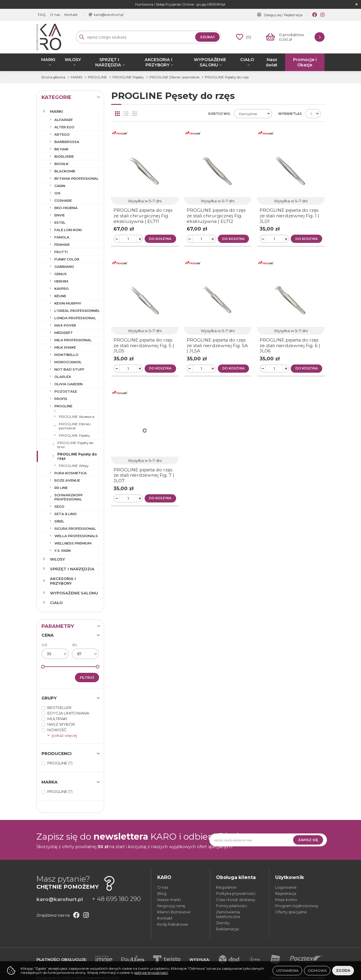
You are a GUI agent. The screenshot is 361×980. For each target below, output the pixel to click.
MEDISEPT (64, 333)
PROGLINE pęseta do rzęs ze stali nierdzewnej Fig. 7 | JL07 (144, 475)
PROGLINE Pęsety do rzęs (77, 456)
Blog (162, 893)
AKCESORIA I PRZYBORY (158, 62)
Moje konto (286, 900)
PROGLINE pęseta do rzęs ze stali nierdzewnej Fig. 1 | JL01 (289, 216)
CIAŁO (247, 60)
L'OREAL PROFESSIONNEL (77, 311)
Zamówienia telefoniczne (228, 914)
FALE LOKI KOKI (68, 230)
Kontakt (71, 15)
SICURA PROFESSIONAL (75, 529)
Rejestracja (293, 15)
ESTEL (60, 223)
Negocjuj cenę (171, 906)
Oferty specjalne (291, 912)
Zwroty (223, 923)
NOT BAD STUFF (69, 369)
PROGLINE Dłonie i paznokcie (75, 426)
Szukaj (207, 37)
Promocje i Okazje (305, 62)
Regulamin (226, 887)
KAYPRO (62, 289)
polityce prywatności (151, 973)
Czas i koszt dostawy (236, 900)
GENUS (61, 274)
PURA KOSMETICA (71, 473)
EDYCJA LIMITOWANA (68, 713)
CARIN (60, 186)
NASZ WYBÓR (61, 724)
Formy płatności (232, 906)
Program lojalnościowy (297, 906)
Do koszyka (160, 239)
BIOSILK (61, 164)
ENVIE (60, 215)
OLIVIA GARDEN (68, 384)
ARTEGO (62, 135)
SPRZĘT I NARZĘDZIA (108, 62)
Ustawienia (287, 971)
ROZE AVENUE (67, 480)
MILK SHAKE (65, 347)
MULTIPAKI (57, 719)
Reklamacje (228, 929)
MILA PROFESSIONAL (73, 340)
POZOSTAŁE (66, 391)
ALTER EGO (64, 127)
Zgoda (343, 971)
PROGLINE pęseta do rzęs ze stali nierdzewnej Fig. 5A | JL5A (217, 345)
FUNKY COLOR (67, 259)
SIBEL (59, 521)
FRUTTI (61, 252)
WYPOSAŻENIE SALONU (210, 62)
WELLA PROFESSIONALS (76, 536)
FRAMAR (62, 245)
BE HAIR (61, 149)
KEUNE (60, 296)
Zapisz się (308, 840)
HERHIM (61, 281)
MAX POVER (65, 325)
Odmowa (317, 971)
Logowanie (286, 887)
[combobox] (253, 114)
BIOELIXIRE (64, 157)
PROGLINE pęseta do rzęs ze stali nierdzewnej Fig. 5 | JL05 (144, 345)
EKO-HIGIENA (66, 208)
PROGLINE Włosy (74, 466)
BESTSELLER (59, 707)
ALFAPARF (64, 120)
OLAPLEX (63, 377)
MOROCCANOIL (68, 362)
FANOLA (62, 237)
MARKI (48, 60)
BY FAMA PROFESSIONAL (77, 179)
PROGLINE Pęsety (74, 436)
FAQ (42, 15)
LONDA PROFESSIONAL (75, 318)
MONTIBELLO (66, 355)
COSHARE (63, 201)
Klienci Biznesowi (174, 912)
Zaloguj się (273, 15)
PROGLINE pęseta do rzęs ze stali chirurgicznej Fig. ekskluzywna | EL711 (143, 216)
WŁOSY (73, 60)
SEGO (59, 507)
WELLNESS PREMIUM (73, 543)
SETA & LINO (66, 514)
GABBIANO (64, 267)
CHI (57, 193)
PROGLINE (63, 406)
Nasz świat (272, 62)
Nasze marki (169, 900)
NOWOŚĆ (57, 730)
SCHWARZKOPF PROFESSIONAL (69, 497)
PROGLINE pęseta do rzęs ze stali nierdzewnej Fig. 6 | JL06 (290, 345)
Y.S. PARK (63, 551)
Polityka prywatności (236, 893)
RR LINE (61, 488)
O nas (55, 15)
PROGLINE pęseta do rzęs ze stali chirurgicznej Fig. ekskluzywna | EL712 (216, 216)
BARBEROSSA (67, 142)
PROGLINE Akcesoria (77, 417)
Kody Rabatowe (173, 924)
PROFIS (61, 399)
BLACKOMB (65, 171)
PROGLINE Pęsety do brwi (75, 445)
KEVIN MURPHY (68, 303)
